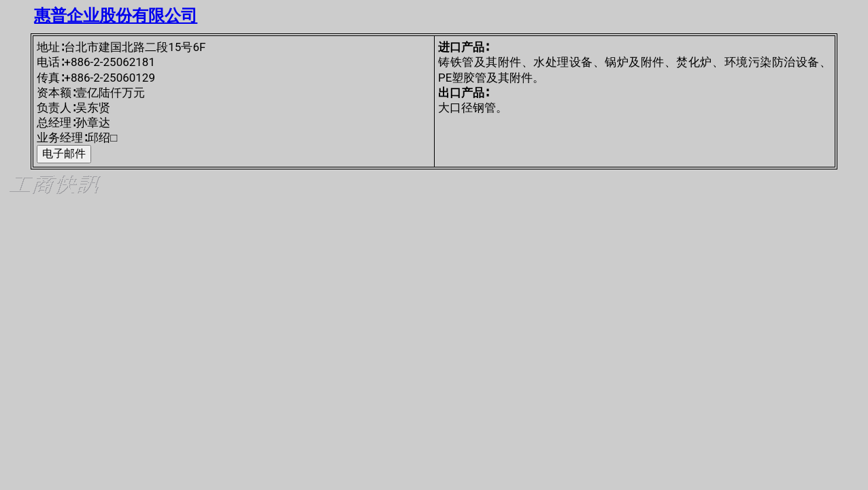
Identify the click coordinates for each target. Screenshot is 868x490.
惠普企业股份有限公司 (116, 16)
